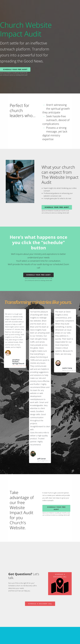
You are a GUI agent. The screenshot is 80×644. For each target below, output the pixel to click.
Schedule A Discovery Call (60, 583)
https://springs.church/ (20, 366)
